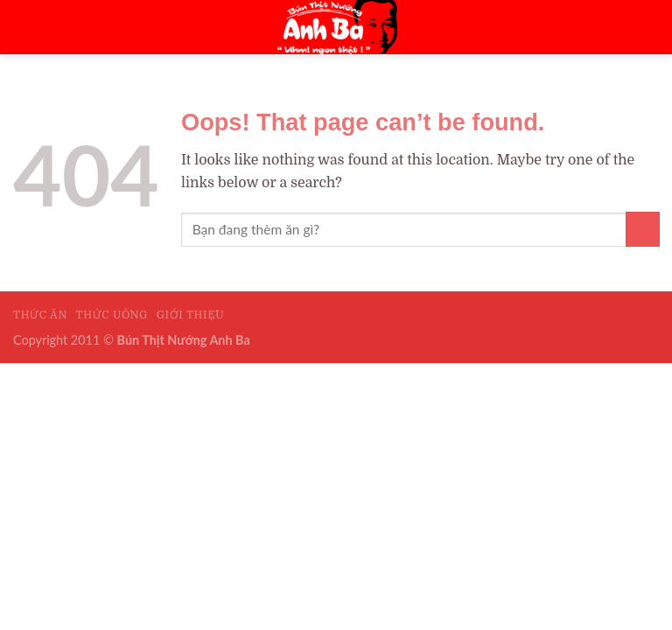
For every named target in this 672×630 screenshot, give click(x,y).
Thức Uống (112, 315)
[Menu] (634, 27)
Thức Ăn (40, 315)
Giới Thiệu (191, 315)
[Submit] (643, 229)
